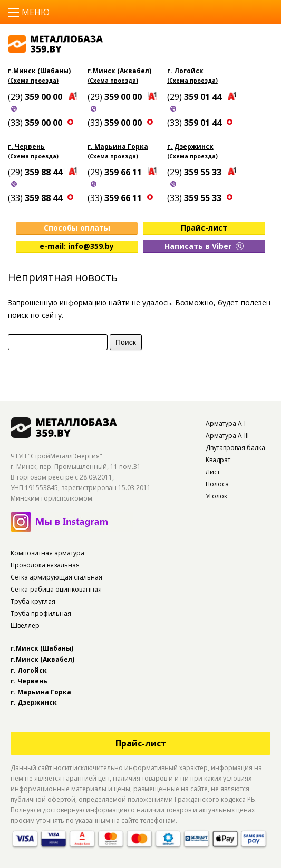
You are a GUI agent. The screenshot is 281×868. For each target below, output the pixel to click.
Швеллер (25, 626)
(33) (36, 123)
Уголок (216, 496)
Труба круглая (33, 601)
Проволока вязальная (45, 565)
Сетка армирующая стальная (56, 577)
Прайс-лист (204, 228)
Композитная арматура (47, 553)
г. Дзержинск (190, 147)
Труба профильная (41, 613)
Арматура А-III (227, 436)
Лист (213, 472)
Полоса (217, 484)
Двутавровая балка (235, 448)
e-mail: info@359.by (77, 246)
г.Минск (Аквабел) (119, 71)
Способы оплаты (77, 228)
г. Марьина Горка (118, 147)
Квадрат (218, 460)
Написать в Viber (204, 246)
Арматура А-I (226, 423)
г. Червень (26, 147)
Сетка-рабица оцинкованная (56, 589)
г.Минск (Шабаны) (39, 71)
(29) (36, 97)
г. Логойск (185, 71)
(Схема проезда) (33, 81)
